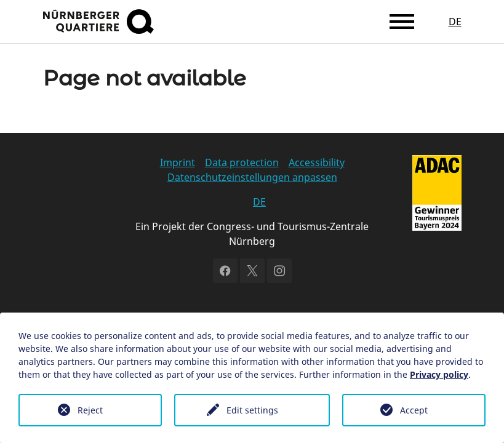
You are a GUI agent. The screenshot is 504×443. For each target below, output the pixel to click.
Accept (414, 410)
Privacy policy (439, 374)
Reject (90, 410)
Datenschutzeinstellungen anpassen (252, 177)
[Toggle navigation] (402, 22)
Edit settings (252, 410)
